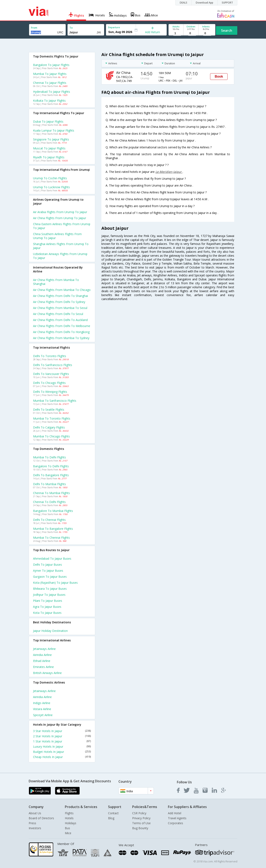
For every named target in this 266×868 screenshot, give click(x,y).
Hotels (69, 818)
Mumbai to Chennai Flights (51, 538)
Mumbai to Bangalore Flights (53, 529)
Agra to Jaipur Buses (47, 607)
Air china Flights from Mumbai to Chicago (62, 290)
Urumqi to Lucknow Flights (51, 187)
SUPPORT (227, 3)
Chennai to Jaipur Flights (50, 83)
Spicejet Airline (43, 715)
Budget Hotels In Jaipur (62, 752)
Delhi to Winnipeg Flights (50, 392)
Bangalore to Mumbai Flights (53, 511)
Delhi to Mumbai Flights (49, 484)
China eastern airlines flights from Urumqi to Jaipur (62, 226)
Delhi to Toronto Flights (50, 356)
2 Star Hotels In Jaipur (62, 736)
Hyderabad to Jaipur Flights (52, 92)
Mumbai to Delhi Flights (49, 457)
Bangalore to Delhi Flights (51, 466)
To (71, 28)
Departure (114, 27)
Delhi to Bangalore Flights (51, 475)
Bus (67, 828)
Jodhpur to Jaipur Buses (49, 595)
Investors (35, 828)
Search (227, 31)
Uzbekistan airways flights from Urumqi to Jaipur (60, 256)
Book (219, 76)
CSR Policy (139, 813)
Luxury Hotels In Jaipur (62, 747)
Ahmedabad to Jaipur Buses (52, 559)
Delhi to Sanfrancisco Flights (53, 365)
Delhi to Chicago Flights (49, 383)
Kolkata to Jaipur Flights (49, 101)
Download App (204, 3)
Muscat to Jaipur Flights (49, 148)
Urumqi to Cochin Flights (50, 178)
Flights (69, 813)
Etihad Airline (42, 661)
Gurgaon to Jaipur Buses (50, 577)
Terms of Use (141, 823)
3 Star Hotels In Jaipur (62, 731)
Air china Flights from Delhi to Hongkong (61, 332)
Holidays (71, 823)
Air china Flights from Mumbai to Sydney (61, 338)
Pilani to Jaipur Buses (48, 601)
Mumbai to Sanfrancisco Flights (55, 401)
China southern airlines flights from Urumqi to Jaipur (57, 236)
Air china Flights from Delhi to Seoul (58, 314)
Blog (111, 818)
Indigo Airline (42, 703)
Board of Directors (41, 818)
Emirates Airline (43, 667)
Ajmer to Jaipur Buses (48, 571)
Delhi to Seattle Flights (49, 410)
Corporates (175, 823)
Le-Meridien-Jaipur (169, 172)
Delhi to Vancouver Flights (51, 374)
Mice (68, 833)
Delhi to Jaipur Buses (47, 565)
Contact (113, 813)
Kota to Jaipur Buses (47, 613)
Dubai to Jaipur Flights (48, 121)
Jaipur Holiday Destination (50, 631)
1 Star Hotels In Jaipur (62, 741)
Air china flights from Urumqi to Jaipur (60, 218)
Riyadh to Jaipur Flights (49, 157)
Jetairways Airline (44, 649)
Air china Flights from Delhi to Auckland (60, 320)
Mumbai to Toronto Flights (52, 418)
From (34, 28)
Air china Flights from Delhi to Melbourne (62, 326)
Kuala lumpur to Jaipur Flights (54, 130)
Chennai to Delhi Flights (49, 502)
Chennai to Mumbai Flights (51, 493)
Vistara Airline (42, 709)
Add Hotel (175, 813)
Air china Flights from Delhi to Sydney (59, 302)
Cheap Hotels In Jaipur (62, 757)
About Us (35, 813)
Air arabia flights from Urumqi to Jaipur (60, 212)
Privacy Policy (141, 818)
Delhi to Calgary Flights (49, 427)
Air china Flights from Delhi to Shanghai (60, 296)
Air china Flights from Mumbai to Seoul (60, 308)
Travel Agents (177, 818)
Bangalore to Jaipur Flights (51, 65)
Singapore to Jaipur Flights (51, 139)
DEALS (183, 3)
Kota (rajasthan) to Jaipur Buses (55, 583)
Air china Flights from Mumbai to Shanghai (56, 282)
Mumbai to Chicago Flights (51, 436)
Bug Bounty (140, 828)
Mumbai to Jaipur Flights (50, 74)
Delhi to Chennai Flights (49, 520)
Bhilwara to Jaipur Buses (50, 589)
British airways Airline (47, 673)
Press (32, 823)
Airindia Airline (42, 655)
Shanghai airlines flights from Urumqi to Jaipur (61, 246)
